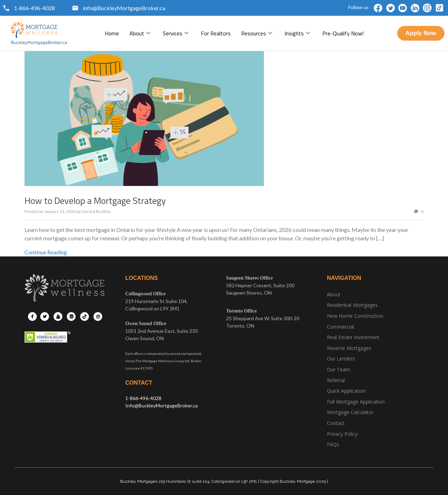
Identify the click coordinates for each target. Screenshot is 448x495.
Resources (257, 33)
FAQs (333, 444)
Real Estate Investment (353, 337)
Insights (297, 33)
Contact (336, 423)
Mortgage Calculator (350, 412)
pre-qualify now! (343, 33)
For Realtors (216, 33)
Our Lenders (341, 359)
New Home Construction (355, 316)
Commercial (341, 327)
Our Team (338, 369)
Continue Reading (46, 252)
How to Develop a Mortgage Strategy (95, 201)
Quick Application (346, 391)
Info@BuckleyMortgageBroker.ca (162, 405)
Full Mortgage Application (356, 402)
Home (112, 33)
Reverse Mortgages (349, 348)
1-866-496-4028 (143, 398)
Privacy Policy (342, 434)
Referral (336, 380)
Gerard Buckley (96, 211)
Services (176, 33)
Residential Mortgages (352, 305)
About (140, 33)
